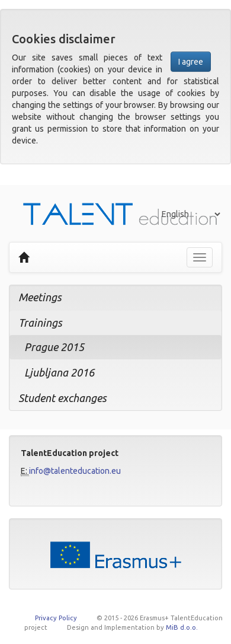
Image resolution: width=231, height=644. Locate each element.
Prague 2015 (54, 347)
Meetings (40, 297)
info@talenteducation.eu (75, 471)
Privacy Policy (56, 618)
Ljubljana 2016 (59, 372)
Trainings (40, 323)
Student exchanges (62, 398)
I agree (191, 62)
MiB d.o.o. (182, 627)
